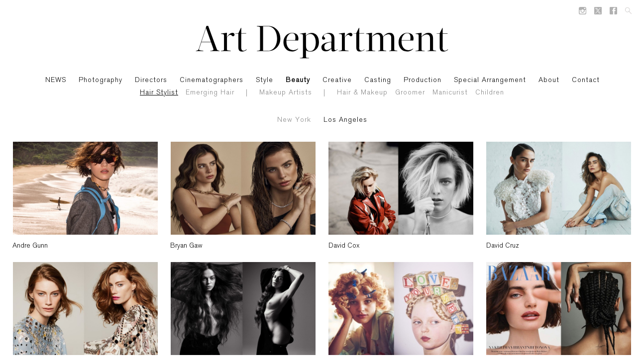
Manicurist (450, 93)
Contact (586, 80)
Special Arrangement (490, 80)
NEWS (56, 80)
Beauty (298, 80)
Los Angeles (345, 120)
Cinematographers (212, 80)
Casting (378, 80)
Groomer (410, 93)
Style (265, 80)
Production (423, 80)
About (549, 80)
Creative (337, 80)
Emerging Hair (210, 93)
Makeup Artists (286, 93)
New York (294, 120)
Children (490, 93)
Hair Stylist (159, 93)
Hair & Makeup (362, 93)
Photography (101, 80)
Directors (151, 80)
